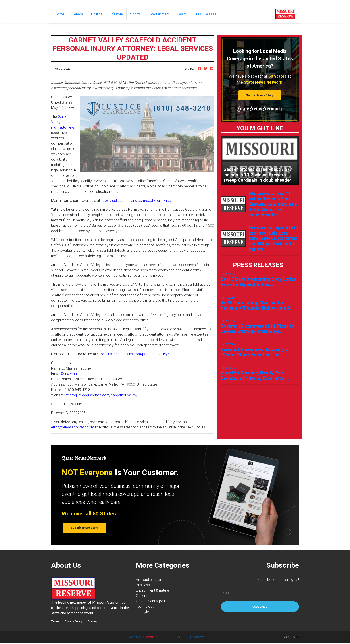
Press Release (205, 14)
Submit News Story (260, 95)
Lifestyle (116, 14)
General (78, 14)
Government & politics (153, 601)
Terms (55, 621)
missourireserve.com (158, 637)
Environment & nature (152, 590)
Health (182, 14)
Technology (145, 606)
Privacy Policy (74, 621)
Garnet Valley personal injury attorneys (63, 122)
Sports (135, 14)
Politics (97, 14)
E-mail (225, 592)
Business (143, 585)
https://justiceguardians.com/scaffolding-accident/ (140, 200)
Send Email (70, 374)
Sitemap (93, 621)
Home (61, 14)
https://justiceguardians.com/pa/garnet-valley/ (133, 354)
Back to (291, 637)
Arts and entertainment (154, 580)
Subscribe (260, 607)
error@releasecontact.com (73, 427)
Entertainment (159, 14)
